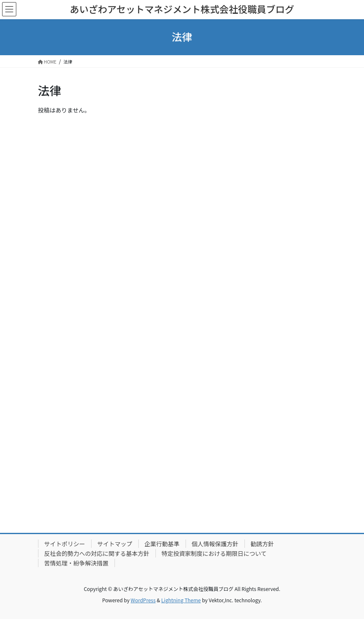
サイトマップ (115, 544)
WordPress (143, 600)
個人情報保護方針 (215, 544)
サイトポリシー (65, 544)
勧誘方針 (262, 544)
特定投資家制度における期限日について (214, 553)
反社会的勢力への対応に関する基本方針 (97, 553)
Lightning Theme (181, 600)
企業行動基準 (162, 544)
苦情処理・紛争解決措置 (76, 563)
